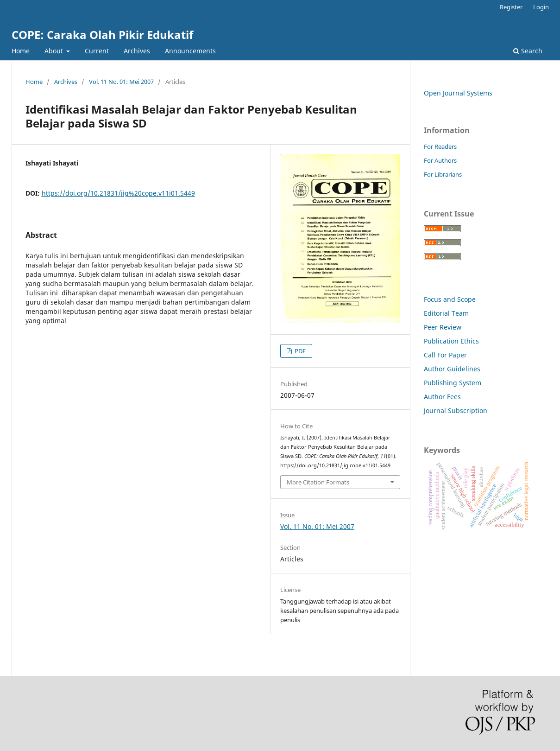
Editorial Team (446, 313)
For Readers (440, 146)
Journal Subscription (456, 411)
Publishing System (453, 383)
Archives (137, 51)
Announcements (190, 51)
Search (528, 51)
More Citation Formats (318, 482)
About (55, 51)
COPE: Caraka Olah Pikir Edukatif (102, 35)
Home (21, 51)
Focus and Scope (450, 299)
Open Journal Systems (458, 93)
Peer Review (443, 327)
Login (541, 7)
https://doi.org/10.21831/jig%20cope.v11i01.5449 (118, 193)
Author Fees (442, 397)
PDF (299, 351)
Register (511, 7)
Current (97, 51)
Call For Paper (445, 355)
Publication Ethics (451, 341)
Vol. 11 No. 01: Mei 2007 (121, 82)
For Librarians (443, 174)
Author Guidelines (452, 369)
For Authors (440, 160)
